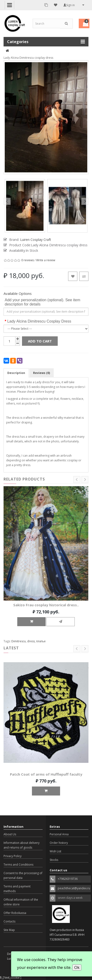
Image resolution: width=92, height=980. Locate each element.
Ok (77, 967)
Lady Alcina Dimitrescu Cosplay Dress (39, 321)
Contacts (9, 921)
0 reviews (28, 260)
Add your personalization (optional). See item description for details (42, 302)
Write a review (46, 260)
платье (41, 641)
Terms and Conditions (18, 865)
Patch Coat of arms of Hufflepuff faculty (46, 774)
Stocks (54, 860)
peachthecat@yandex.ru (74, 888)
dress (31, 641)
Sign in (69, 5)
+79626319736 (68, 879)
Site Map (9, 930)
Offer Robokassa (15, 913)
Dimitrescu (19, 641)
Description (16, 373)
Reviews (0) (42, 373)
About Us (10, 834)
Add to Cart (40, 341)
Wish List (55, 851)
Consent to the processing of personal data (23, 875)
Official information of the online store (21, 902)
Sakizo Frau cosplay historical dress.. (46, 605)
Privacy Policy (13, 856)
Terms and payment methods (17, 889)
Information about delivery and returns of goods (22, 845)
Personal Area (59, 834)
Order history (59, 843)
